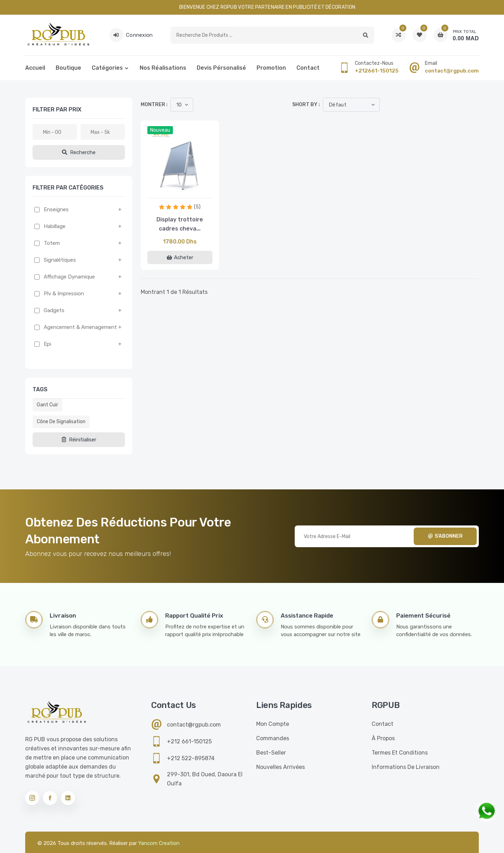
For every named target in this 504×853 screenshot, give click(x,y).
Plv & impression (64, 294)
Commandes (273, 738)
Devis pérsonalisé (221, 68)
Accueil (35, 68)
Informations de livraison (406, 767)
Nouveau (160, 130)
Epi (47, 344)
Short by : (306, 105)
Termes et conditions (400, 753)
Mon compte (273, 724)
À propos (383, 738)
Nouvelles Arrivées (281, 767)
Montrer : (154, 105)
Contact (308, 68)
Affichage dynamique (69, 277)
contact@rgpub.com (452, 71)
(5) (197, 207)
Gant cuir (47, 405)
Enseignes (56, 209)
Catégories (107, 68)
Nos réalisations (163, 68)
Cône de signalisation (61, 422)
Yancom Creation (159, 843)
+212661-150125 (377, 71)
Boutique (68, 68)
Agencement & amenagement (80, 327)
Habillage (55, 226)
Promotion (271, 68)
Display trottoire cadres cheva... (180, 224)
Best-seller (271, 753)
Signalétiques (60, 260)
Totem (52, 243)
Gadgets (54, 310)
